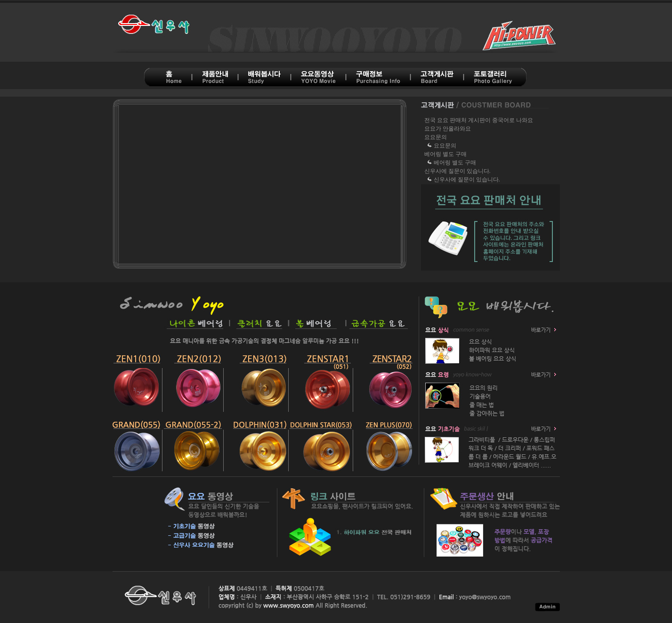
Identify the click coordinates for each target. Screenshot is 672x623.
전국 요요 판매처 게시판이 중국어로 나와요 (479, 120)
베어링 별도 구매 (445, 154)
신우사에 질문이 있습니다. (457, 171)
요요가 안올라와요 (448, 129)
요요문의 (436, 137)
